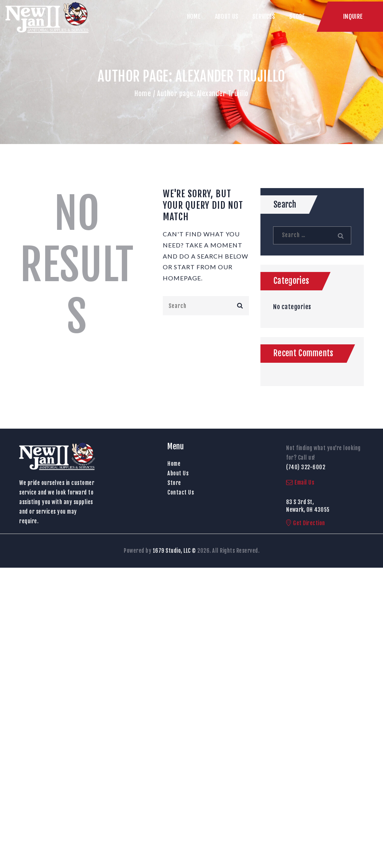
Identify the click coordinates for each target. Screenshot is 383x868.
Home (143, 93)
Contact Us (181, 492)
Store (174, 483)
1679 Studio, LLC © (174, 551)
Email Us (300, 482)
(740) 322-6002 (306, 467)
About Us (178, 473)
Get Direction (306, 523)
